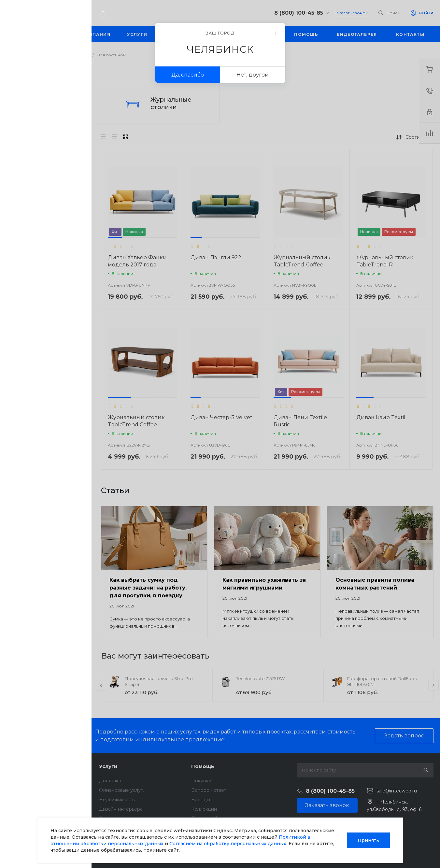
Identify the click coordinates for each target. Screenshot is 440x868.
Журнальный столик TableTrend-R (385, 261)
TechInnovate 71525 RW (260, 678)
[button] (115, 237)
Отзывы (15, 800)
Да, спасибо (188, 75)
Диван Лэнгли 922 (216, 257)
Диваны (57, 103)
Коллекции (204, 809)
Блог (12, 790)
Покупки (201, 781)
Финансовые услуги (122, 790)
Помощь (203, 766)
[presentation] (101, 685)
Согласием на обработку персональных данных (228, 844)
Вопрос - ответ (209, 790)
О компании (23, 766)
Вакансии (18, 809)
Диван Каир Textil (381, 417)
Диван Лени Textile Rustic (300, 421)
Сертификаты (22, 844)
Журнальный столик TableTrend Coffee (136, 421)
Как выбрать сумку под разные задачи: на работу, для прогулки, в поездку (148, 588)
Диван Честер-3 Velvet (221, 417)
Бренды (201, 800)
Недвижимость (117, 800)
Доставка (110, 781)
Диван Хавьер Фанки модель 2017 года (137, 261)
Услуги (108, 766)
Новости (17, 781)
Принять (368, 840)
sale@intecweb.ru (397, 791)
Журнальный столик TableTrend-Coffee (302, 261)
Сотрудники (21, 818)
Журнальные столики (171, 103)
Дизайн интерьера (121, 809)
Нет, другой (253, 75)
